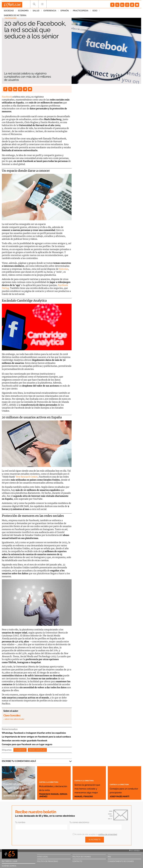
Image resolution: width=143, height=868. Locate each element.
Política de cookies (82, 857)
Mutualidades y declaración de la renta (53, 786)
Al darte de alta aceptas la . (95, 834)
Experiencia (50, 12)
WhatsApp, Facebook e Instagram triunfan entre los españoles (34, 733)
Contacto (77, 861)
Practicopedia (81, 12)
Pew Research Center (27, 477)
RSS (109, 857)
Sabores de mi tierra (113, 12)
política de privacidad (108, 834)
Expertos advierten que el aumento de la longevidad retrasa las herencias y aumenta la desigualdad (18, 781)
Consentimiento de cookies (121, 861)
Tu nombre (20, 822)
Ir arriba (134, 851)
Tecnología (12, 18)
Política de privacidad (47, 861)
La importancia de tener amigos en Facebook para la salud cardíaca (36, 737)
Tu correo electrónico (79, 822)
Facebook (7, 97)
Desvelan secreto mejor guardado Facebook (25, 741)
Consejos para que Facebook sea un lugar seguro (27, 744)
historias (64, 269)
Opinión (65, 12)
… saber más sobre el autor (14, 719)
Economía (23, 12)
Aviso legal (43, 857)
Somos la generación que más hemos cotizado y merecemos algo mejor (89, 782)
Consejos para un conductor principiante (122, 788)
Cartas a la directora (53, 778)
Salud (36, 12)
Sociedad (9, 12)
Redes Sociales (37, 750)
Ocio (95, 12)
